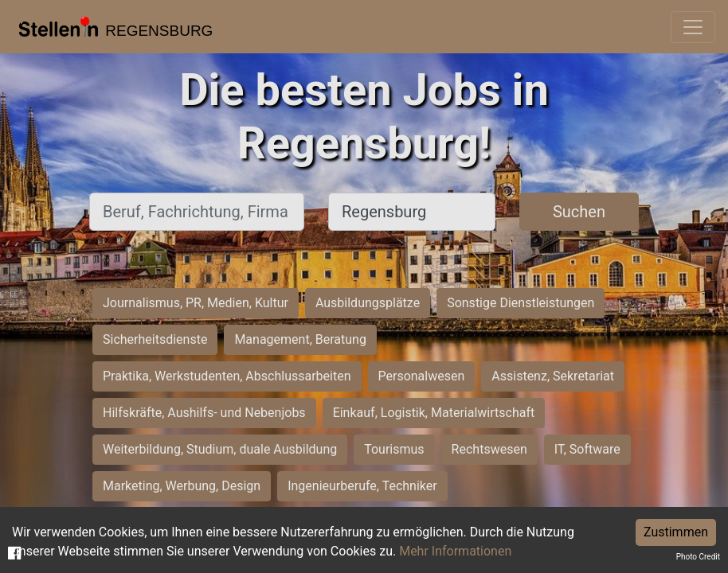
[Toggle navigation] (693, 27)
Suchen (579, 212)
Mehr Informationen (455, 551)
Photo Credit (698, 557)
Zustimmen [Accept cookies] (676, 532)
